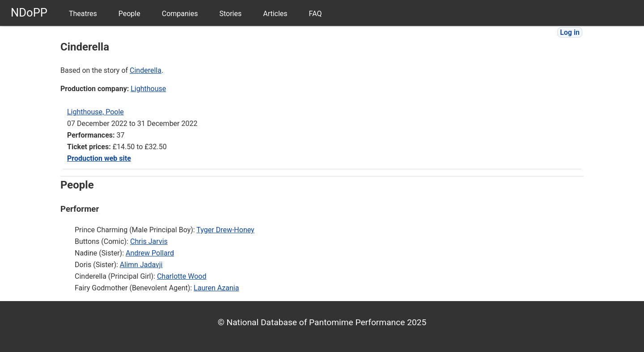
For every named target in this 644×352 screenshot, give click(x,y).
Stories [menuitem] (230, 14)
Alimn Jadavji (141, 265)
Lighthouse (148, 89)
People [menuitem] (129, 14)
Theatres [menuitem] (83, 14)
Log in (570, 32)
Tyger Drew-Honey (225, 230)
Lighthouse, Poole (95, 112)
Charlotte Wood (182, 276)
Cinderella (146, 70)
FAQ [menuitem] (316, 14)
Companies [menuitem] (180, 14)
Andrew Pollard (150, 253)
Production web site (99, 158)
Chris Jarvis (149, 241)
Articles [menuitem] (275, 14)
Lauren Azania (216, 288)
